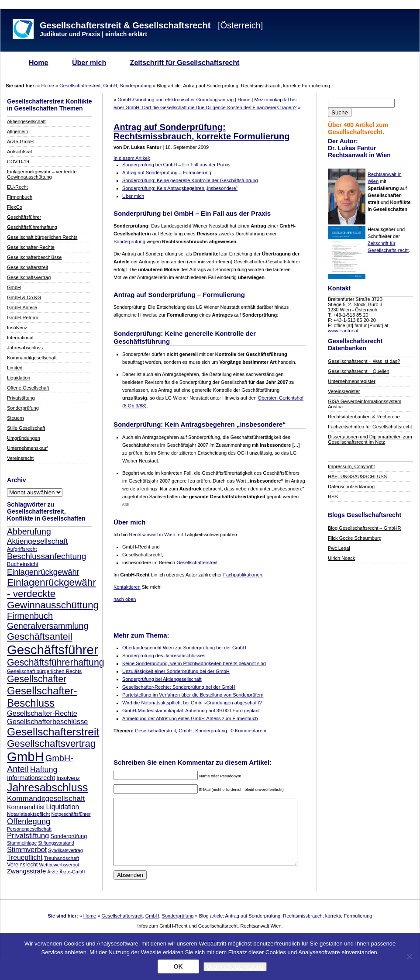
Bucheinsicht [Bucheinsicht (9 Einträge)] (23, 564)
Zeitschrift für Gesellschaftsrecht (185, 63)
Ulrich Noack (341, 558)
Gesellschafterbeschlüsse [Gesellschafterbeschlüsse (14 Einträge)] (47, 721)
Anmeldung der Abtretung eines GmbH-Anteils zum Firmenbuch (190, 718)
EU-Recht (17, 187)
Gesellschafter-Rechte (31, 247)
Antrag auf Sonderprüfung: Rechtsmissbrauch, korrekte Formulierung (201, 132)
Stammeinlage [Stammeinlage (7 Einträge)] (22, 843)
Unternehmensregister (352, 381)
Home (38, 63)
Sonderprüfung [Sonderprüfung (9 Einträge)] (69, 836)
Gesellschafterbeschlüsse (34, 257)
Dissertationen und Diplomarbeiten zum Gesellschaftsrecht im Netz (370, 439)
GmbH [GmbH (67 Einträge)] (26, 757)
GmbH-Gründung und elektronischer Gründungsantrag (176, 100)
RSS (333, 497)
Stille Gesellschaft (26, 428)
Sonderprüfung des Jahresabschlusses (164, 656)
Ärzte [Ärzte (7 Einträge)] (53, 872)
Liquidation (19, 378)
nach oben (125, 599)
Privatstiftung (21, 398)
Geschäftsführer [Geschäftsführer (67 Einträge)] (53, 650)
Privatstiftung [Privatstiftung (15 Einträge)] (28, 836)
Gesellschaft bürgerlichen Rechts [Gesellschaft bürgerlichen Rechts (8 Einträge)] (44, 671)
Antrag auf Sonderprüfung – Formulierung (167, 173)
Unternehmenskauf (27, 448)
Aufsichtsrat (19, 152)
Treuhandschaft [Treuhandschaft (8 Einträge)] (61, 858)
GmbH (110, 86)
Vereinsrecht (20, 458)
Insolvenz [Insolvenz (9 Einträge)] (68, 778)
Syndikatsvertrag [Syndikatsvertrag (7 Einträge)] (65, 850)
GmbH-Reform (23, 317)
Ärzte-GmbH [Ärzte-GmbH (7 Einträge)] (72, 872)
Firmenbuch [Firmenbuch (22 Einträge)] (30, 616)
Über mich (89, 63)
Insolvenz (17, 328)
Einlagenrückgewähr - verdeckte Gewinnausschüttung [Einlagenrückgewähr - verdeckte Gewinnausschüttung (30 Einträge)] (53, 594)
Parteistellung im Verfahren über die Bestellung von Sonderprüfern (193, 695)
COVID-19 (18, 162)
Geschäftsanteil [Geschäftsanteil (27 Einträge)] (40, 637)
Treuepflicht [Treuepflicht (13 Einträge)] (25, 857)
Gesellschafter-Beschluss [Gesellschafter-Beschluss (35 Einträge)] (42, 697)
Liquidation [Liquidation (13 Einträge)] (62, 807)
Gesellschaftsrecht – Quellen (359, 371)
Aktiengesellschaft (26, 121)
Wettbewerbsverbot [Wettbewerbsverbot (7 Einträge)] (59, 865)
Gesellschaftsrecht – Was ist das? (364, 361)
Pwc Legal (339, 548)
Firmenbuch (20, 197)
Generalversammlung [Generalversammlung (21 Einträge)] (48, 626)
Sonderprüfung (136, 86)
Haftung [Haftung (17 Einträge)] (44, 770)
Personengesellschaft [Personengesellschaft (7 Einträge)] (29, 829)
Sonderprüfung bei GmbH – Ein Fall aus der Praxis (176, 165)
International (20, 338)
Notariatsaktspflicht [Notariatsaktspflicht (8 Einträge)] (28, 814)
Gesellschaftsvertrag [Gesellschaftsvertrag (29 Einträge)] (51, 744)
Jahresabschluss (25, 348)
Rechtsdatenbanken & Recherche (364, 417)
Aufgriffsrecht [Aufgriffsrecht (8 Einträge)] (22, 549)
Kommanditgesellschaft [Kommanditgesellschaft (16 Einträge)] (46, 798)
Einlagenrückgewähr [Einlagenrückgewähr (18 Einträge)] (43, 572)
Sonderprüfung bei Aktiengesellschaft (162, 679)
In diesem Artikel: (132, 158)
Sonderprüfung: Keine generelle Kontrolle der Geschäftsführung (190, 180)
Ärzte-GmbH (20, 141)
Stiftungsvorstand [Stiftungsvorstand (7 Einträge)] (56, 843)
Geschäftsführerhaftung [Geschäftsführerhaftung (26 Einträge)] (56, 663)
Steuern (15, 418)
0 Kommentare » (249, 731)
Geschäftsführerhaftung (32, 227)
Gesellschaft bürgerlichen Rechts (42, 237)
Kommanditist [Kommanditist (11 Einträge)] (26, 807)
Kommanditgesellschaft (32, 358)
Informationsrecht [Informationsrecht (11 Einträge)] (31, 778)
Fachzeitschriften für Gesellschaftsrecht (370, 427)
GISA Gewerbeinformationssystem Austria (365, 404)
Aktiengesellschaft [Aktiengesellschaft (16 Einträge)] (37, 541)
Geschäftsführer (24, 217)
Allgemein (17, 131)
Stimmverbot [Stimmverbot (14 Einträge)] (27, 849)
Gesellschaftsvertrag (29, 277)
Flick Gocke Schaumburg (355, 538)
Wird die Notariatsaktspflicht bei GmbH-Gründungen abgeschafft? (192, 703)
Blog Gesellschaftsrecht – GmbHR (365, 528)
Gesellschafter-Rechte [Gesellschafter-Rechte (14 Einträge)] (42, 713)
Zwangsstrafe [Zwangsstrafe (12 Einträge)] (26, 871)
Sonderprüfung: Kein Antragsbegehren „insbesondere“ (180, 188)
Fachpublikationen (243, 575)
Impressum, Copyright (351, 466)
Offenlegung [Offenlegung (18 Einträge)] (29, 821)
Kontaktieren (127, 587)
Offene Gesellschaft (28, 388)
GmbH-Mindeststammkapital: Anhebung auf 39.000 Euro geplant (191, 711)
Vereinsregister (344, 391)
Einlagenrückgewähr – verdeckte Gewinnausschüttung (42, 174)
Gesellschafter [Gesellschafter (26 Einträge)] (37, 679)
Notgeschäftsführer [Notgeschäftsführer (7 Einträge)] (71, 814)
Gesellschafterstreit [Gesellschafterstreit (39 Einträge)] (53, 732)
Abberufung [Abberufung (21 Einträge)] (29, 531)
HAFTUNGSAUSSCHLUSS (357, 476)
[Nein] (409, 956)
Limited (15, 368)
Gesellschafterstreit (80, 86)
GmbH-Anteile (22, 307)
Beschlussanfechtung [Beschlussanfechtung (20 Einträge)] (46, 556)
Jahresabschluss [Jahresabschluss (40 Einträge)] (48, 787)
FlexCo (15, 207)
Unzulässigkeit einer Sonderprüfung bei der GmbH (176, 671)
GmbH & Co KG (24, 297)
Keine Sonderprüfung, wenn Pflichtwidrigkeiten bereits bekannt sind (194, 663)
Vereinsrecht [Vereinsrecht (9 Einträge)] (22, 865)
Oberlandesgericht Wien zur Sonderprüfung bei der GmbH (184, 648)
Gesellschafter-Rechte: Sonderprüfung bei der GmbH (179, 687)
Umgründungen (24, 438)
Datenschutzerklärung (351, 487)
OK (178, 966)
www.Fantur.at (343, 331)
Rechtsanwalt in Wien (151, 535)
